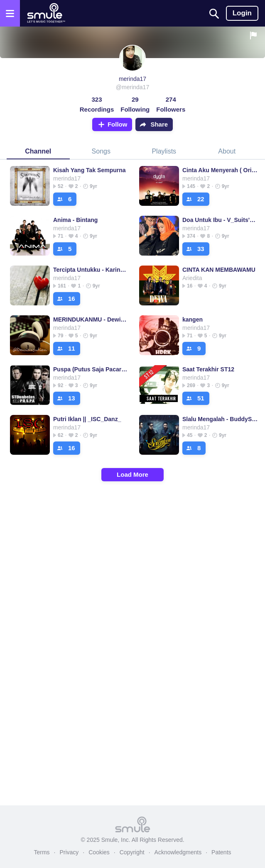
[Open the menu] (10, 13)
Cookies (99, 852)
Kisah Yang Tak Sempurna (90, 170)
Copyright (132, 852)
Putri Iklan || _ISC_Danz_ (87, 419)
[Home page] (46, 13)
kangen (193, 319)
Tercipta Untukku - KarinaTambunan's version (91, 270)
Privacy (69, 852)
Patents (221, 852)
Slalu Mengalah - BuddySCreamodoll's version (220, 419)
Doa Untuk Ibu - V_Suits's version (220, 220)
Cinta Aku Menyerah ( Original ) (220, 170)
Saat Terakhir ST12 (208, 369)
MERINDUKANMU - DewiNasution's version (91, 319)
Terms (42, 852)
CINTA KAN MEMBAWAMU (219, 270)
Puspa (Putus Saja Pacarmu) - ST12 (91, 369)
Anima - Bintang (75, 220)
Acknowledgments (178, 852)
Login (242, 13)
